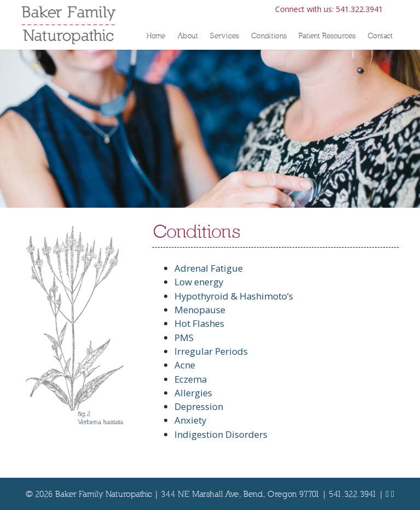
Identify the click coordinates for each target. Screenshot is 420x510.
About (188, 36)
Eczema (191, 379)
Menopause (200, 310)
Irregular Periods (211, 351)
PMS (184, 338)
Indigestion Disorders (221, 434)
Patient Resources (327, 36)
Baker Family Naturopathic (104, 494)
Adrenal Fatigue (209, 268)
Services (224, 36)
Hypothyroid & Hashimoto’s (234, 296)
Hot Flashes (199, 323)
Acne (185, 365)
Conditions (269, 36)
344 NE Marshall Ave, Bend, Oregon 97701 (240, 494)
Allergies (193, 393)
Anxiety (190, 420)
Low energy (199, 282)
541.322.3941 (359, 9)
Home (156, 36)
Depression (199, 406)
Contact (380, 36)
